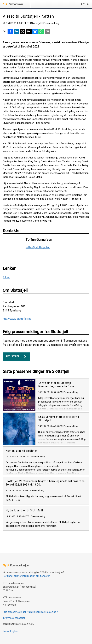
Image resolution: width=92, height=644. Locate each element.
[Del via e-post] (47, 32)
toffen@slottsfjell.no (38, 247)
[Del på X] (23, 32)
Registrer (16, 357)
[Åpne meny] (36, 4)
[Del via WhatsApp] (41, 32)
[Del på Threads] (29, 32)
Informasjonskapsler (14, 618)
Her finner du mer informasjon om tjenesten (27, 576)
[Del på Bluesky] (35, 32)
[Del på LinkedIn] (16, 32)
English (14, 631)
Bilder (6, 277)
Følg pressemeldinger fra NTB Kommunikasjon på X (31, 612)
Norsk (6, 631)
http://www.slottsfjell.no (17, 319)
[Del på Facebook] (10, 32)
